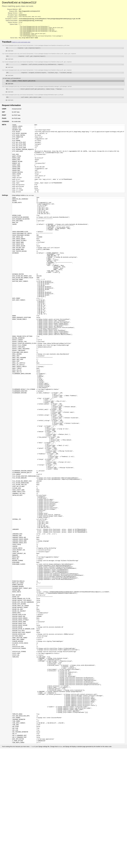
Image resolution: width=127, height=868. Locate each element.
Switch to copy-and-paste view (21, 44)
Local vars (10, 53)
